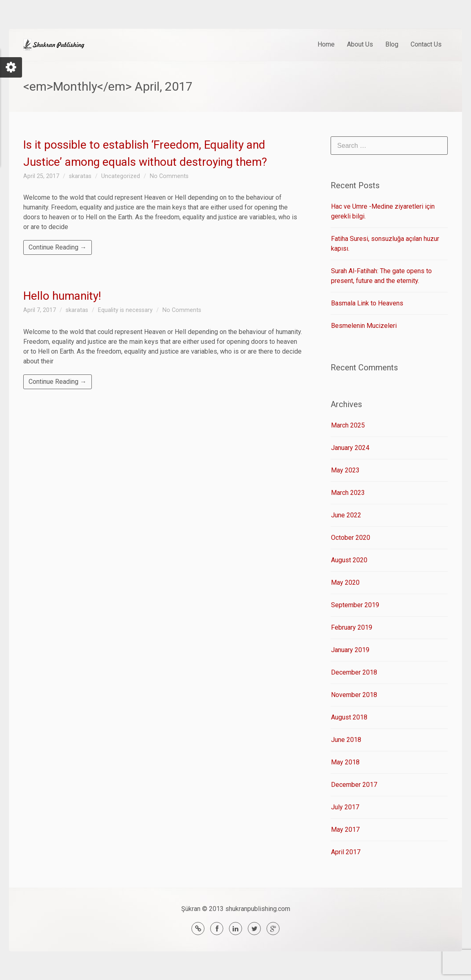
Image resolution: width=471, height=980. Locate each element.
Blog (392, 44)
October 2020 (351, 538)
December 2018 (354, 672)
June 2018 (346, 740)
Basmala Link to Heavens (367, 303)
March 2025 (348, 425)
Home (326, 44)
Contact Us (426, 44)
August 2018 (349, 717)
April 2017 (346, 852)
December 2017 (354, 785)
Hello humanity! (62, 296)
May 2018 (345, 762)
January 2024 (350, 448)
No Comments (169, 176)
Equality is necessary (125, 310)
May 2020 (345, 582)
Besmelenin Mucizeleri (364, 326)
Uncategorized (121, 176)
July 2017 (345, 807)
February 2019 (352, 627)
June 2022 (346, 515)
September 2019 (355, 605)
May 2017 (345, 830)
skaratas (80, 176)
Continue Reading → (58, 247)
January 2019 (350, 650)
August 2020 (349, 560)
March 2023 (348, 493)
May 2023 (345, 470)
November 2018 (354, 695)
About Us (360, 44)
